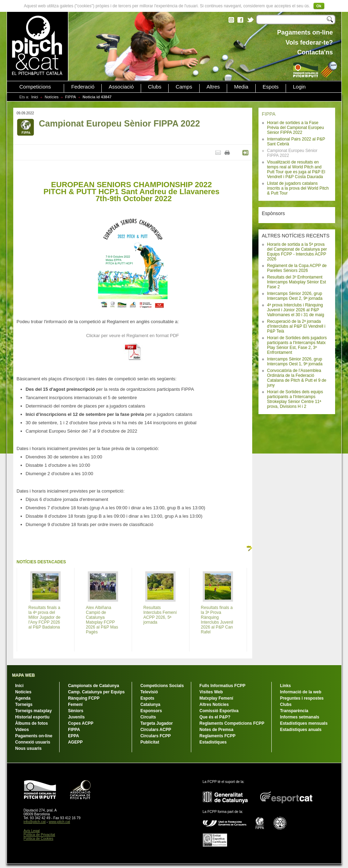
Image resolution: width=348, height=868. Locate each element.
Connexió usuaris (33, 742)
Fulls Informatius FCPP (223, 686)
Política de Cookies (39, 839)
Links (285, 686)
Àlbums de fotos (32, 723)
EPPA (74, 736)
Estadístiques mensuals (304, 723)
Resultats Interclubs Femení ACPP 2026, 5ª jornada (160, 615)
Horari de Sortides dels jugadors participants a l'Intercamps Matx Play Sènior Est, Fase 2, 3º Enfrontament (297, 345)
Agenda (23, 698)
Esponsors (151, 711)
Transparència (294, 711)
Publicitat (150, 742)
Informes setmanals (300, 717)
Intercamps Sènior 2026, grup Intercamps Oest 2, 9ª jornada (295, 296)
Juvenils (76, 717)
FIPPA (71, 97)
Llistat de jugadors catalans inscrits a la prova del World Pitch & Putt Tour (298, 188)
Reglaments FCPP (218, 736)
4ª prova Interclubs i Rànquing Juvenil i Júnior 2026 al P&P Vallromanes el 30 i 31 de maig (296, 310)
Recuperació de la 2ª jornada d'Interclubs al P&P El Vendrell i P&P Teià (296, 326)
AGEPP (75, 742)
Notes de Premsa (216, 730)
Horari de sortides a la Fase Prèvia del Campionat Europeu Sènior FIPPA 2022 (296, 128)
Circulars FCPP (156, 736)
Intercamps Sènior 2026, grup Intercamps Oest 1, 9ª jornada (295, 361)
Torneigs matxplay (34, 711)
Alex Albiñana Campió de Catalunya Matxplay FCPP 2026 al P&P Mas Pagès (102, 620)
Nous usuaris (29, 748)
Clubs (155, 87)
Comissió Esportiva (219, 711)
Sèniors (76, 711)
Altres (213, 87)
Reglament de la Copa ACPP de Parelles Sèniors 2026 (297, 268)
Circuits (148, 717)
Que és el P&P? (215, 717)
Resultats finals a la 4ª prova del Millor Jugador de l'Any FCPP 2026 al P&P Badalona (45, 617)
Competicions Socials (162, 686)
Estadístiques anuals (301, 730)
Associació (121, 87)
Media (241, 87)
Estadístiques (213, 742)
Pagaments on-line (34, 736)
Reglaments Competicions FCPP (232, 723)
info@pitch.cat (35, 822)
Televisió (149, 692)
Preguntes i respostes (302, 698)
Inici (35, 97)
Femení (75, 705)
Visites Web (211, 692)
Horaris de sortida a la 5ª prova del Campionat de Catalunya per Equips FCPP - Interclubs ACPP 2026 (297, 252)
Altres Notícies (214, 705)
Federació (83, 87)
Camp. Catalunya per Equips (96, 692)
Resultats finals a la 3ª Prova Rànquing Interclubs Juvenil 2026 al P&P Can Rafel (217, 620)
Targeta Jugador (157, 723)
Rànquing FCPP (84, 698)
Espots (271, 87)
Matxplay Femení (216, 698)
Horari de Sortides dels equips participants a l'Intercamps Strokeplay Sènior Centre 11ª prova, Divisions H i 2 (295, 399)
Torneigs (24, 705)
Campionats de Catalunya (94, 686)
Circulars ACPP (156, 730)
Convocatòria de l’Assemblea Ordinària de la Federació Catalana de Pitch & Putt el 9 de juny (297, 378)
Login (299, 87)
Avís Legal (32, 831)
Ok (319, 6)
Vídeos (22, 730)
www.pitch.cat (59, 822)
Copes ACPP (81, 723)
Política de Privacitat (40, 835)
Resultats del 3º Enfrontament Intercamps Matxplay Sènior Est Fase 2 (297, 282)
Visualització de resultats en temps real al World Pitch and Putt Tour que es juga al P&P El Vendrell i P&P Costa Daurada (296, 169)
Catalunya (150, 705)
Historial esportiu (33, 717)
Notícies (52, 97)
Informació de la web (301, 692)
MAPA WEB (24, 675)
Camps (184, 87)
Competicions (35, 87)
